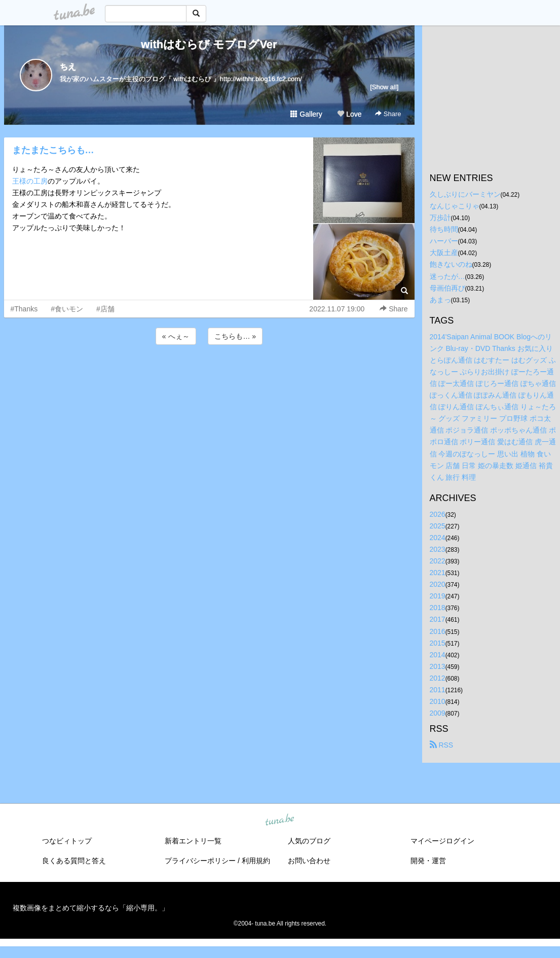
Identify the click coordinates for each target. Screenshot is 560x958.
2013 (438, 666)
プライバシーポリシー (200, 861)
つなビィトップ (67, 841)
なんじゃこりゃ (455, 206)
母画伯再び (447, 288)
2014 (438, 655)
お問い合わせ (309, 861)
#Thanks (24, 309)
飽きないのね (451, 264)
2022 (438, 561)
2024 (438, 538)
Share (388, 114)
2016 (438, 631)
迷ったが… (447, 276)
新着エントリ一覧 (193, 841)
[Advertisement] (209, 374)
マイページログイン (442, 841)
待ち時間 (444, 229)
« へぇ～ (176, 336)
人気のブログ (309, 841)
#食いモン (67, 309)
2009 (438, 713)
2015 (438, 643)
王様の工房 (30, 181)
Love (349, 114)
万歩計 (440, 218)
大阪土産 (444, 253)
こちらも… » (235, 336)
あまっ (440, 300)
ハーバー (444, 241)
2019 (438, 596)
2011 (438, 690)
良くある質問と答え (74, 861)
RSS (442, 745)
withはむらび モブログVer (209, 44)
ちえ (68, 67)
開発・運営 (428, 861)
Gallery (306, 114)
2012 (438, 678)
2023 (438, 549)
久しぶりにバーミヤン (465, 194)
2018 (438, 608)
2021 (438, 573)
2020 (438, 584)
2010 (438, 701)
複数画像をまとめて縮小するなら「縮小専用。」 (91, 908)
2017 (438, 619)
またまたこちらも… (53, 150)
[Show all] (384, 87)
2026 (438, 514)
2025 (438, 526)
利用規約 (256, 861)
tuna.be (280, 821)
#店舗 (105, 309)
